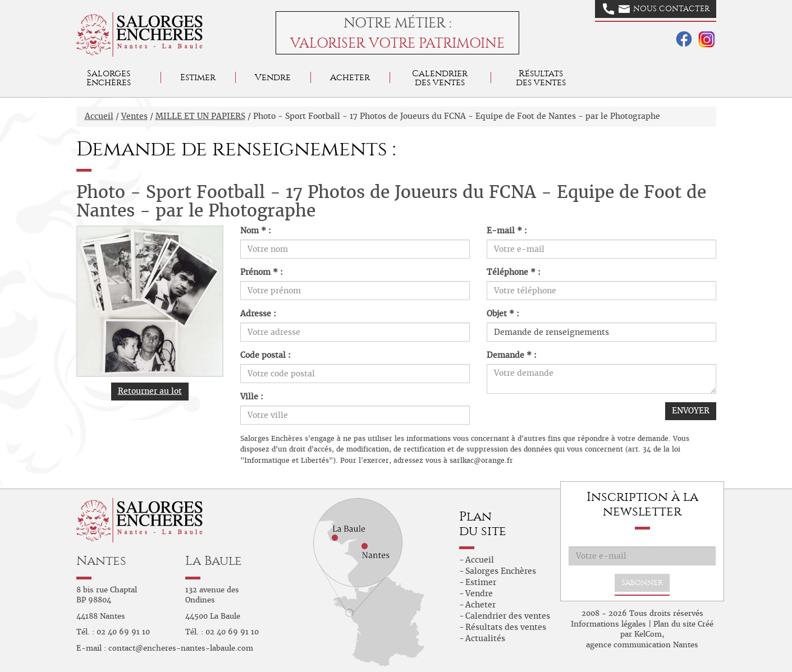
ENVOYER (691, 411)
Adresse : (258, 314)
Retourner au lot (150, 391)
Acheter (350, 77)
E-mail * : (507, 231)
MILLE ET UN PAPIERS (200, 116)
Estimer (198, 77)
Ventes (134, 116)
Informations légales (608, 624)
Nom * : (256, 231)
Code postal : (265, 355)
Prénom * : (262, 272)
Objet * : (503, 314)
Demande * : (512, 355)
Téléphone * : (514, 272)
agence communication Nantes (642, 645)
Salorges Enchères (501, 571)
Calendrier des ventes (440, 78)
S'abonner (642, 583)
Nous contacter (656, 9)
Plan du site (674, 624)
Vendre (273, 77)
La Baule (214, 561)
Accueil (99, 116)
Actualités (485, 638)
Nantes (101, 561)
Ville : (252, 397)
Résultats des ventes (506, 627)
